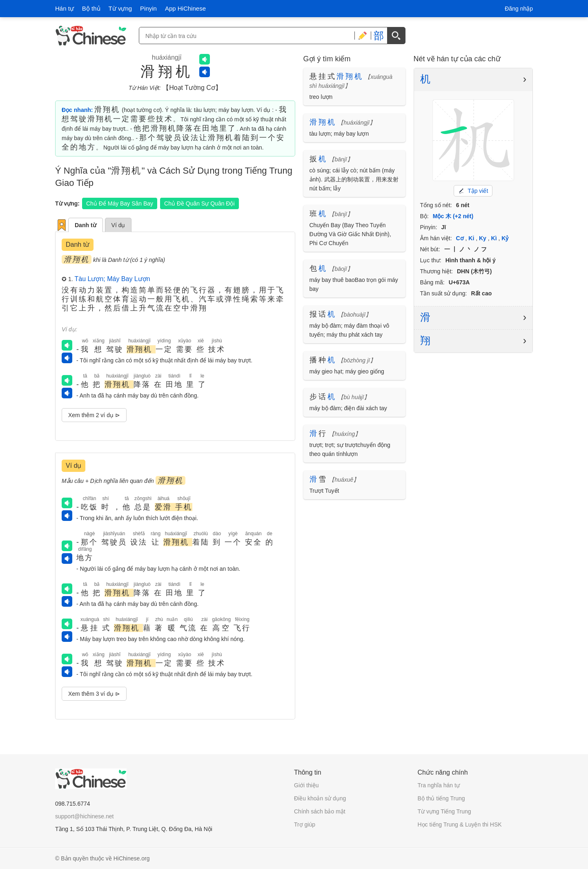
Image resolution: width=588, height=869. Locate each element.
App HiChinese (185, 8)
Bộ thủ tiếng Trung (441, 798)
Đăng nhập (519, 9)
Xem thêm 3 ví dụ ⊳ (94, 694)
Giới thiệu (306, 785)
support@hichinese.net (84, 816)
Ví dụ (118, 225)
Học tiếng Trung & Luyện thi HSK (460, 824)
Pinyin (148, 8)
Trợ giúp (305, 824)
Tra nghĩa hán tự (439, 785)
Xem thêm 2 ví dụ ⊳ (94, 415)
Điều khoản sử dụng (320, 798)
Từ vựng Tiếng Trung (444, 811)
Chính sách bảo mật (320, 811)
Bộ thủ (91, 8)
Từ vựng (120, 8)
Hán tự (65, 8)
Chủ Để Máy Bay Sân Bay (120, 203)
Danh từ (86, 225)
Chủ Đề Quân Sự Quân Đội (199, 203)
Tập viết (473, 191)
